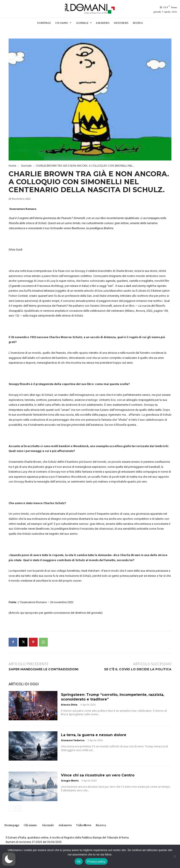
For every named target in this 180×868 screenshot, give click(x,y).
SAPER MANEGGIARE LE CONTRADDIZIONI (43, 669)
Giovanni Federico (73, 740)
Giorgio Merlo (70, 780)
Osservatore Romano (23, 209)
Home (12, 166)
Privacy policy (96, 862)
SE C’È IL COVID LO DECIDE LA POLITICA (138, 669)
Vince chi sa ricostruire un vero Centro (98, 775)
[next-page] (18, 808)
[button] (9, 859)
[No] (174, 856)
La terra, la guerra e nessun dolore (94, 735)
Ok (79, 862)
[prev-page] (11, 808)
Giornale (26, 166)
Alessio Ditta (69, 705)
